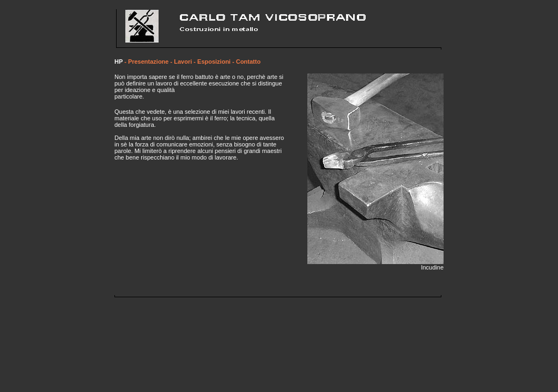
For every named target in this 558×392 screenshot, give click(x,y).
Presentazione (148, 62)
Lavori (183, 62)
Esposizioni (214, 62)
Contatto (248, 62)
